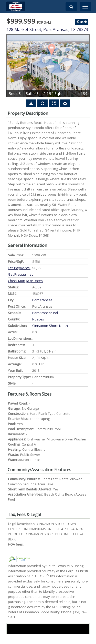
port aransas (42, 300)
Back (82, 22)
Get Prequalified (21, 274)
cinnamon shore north (50, 326)
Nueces (38, 319)
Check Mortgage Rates (25, 281)
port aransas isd (45, 313)
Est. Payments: (19, 268)
